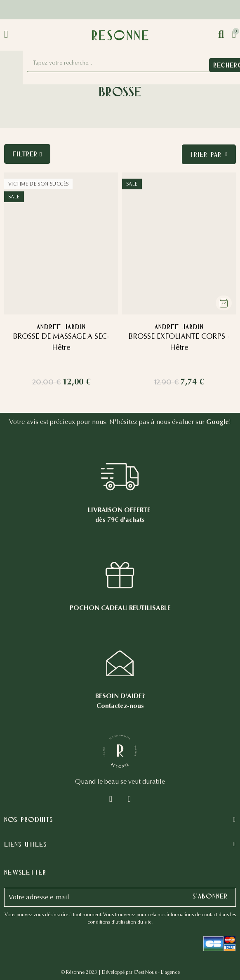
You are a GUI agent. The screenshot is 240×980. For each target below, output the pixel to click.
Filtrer (25, 154)
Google (218, 422)
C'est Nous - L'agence (157, 972)
